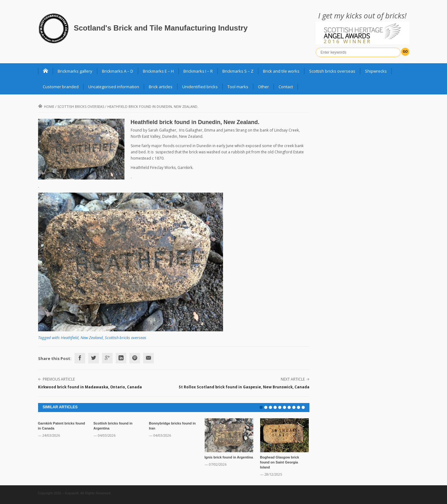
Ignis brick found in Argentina (229, 457)
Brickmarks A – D (118, 71)
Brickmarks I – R (198, 71)
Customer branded (61, 87)
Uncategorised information (114, 87)
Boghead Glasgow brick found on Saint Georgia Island (280, 462)
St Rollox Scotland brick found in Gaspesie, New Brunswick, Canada (244, 387)
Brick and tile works (281, 71)
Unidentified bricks (200, 87)
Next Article (293, 379)
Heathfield (70, 338)
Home (46, 106)
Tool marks (238, 87)
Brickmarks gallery (75, 71)
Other (263, 87)
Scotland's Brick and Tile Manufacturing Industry (161, 28)
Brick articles (161, 87)
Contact (286, 87)
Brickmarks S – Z (238, 71)
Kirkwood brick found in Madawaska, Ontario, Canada (90, 387)
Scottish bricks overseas (332, 71)
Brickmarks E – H (158, 71)
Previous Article (59, 379)
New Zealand (92, 338)
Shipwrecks (376, 71)
